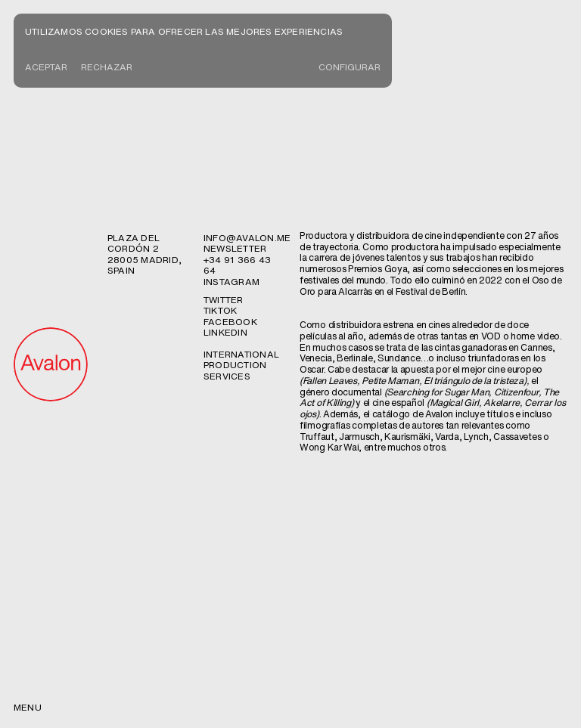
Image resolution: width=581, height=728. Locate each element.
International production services (241, 365)
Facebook (230, 322)
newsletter (235, 248)
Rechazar (107, 67)
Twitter (224, 300)
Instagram (231, 282)
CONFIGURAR (350, 67)
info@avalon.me (247, 238)
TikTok (220, 310)
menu (28, 707)
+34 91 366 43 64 (237, 265)
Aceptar (46, 67)
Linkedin (225, 332)
